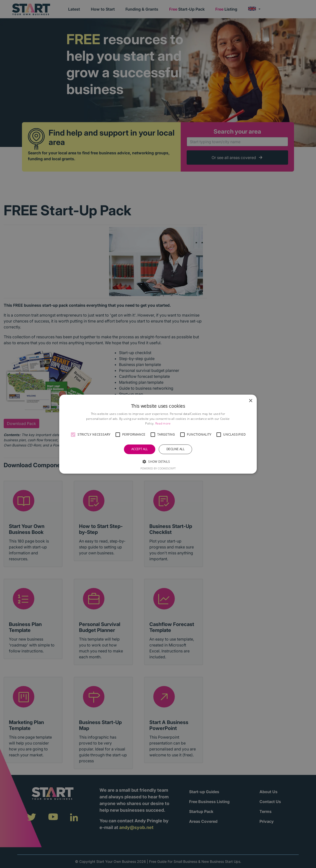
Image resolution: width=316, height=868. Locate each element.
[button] (73, 435)
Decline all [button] (175, 449)
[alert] (158, 434)
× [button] (250, 401)
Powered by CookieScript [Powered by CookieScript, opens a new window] (158, 468)
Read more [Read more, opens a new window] (163, 423)
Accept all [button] (140, 449)
